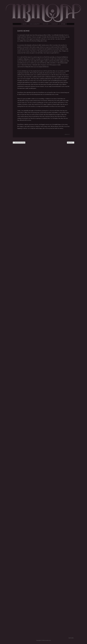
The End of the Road (19, 143)
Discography (35, 24)
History (46, 24)
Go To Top (71, 638)
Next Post (71, 143)
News (25, 24)
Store (63, 24)
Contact (55, 24)
